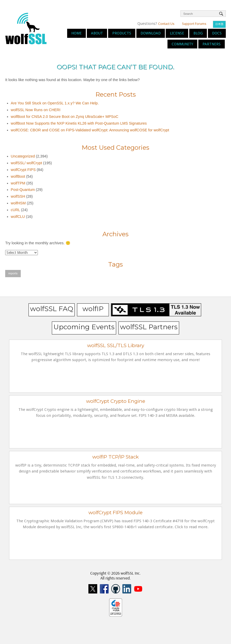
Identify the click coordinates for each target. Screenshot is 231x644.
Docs (217, 33)
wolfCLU (18, 217)
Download (151, 33)
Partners (212, 44)
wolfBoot (18, 176)
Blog (198, 33)
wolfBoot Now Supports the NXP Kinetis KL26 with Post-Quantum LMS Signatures (79, 123)
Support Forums (194, 24)
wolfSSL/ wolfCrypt (27, 163)
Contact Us (166, 24)
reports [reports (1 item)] (13, 273)
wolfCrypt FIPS (23, 170)
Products (122, 33)
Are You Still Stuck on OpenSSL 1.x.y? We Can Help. (55, 103)
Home (76, 33)
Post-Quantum (23, 190)
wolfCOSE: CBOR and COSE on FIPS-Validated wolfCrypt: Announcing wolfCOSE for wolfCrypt (90, 130)
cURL (15, 210)
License (177, 33)
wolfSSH (18, 196)
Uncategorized (23, 156)
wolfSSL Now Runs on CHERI (36, 110)
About (97, 33)
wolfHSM (18, 203)
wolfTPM (18, 183)
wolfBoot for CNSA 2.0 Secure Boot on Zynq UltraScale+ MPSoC (65, 117)
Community (182, 44)
